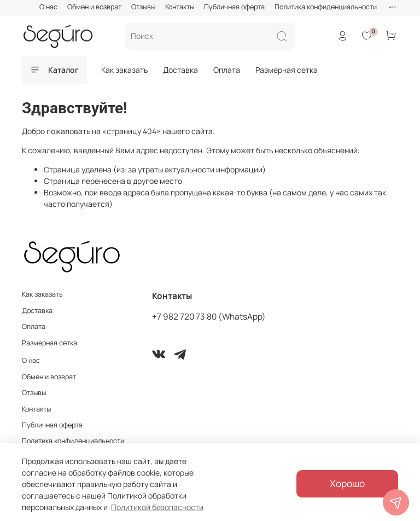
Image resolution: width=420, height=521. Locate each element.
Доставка (180, 70)
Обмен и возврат (94, 7)
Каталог (54, 70)
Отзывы (143, 7)
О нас (48, 7)
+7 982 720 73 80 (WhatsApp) (209, 317)
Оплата (227, 70)
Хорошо (347, 483)
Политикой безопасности (157, 507)
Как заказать (124, 70)
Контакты (180, 7)
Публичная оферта (234, 7)
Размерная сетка (287, 70)
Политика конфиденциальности (326, 7)
